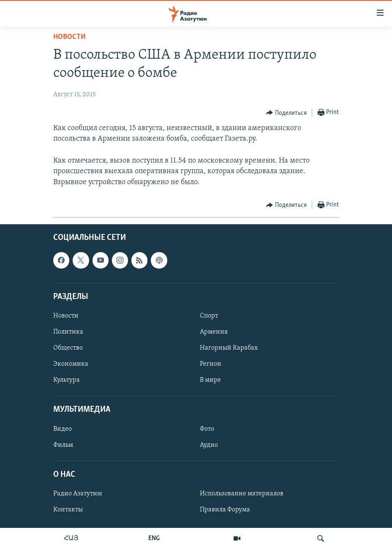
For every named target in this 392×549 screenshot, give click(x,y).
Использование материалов (242, 494)
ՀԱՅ (71, 538)
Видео (63, 429)
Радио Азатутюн (78, 494)
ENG (154, 538)
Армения (214, 332)
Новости (69, 37)
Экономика (71, 364)
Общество (68, 348)
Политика (68, 332)
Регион (211, 364)
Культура (67, 380)
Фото (207, 429)
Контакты (68, 510)
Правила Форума (225, 510)
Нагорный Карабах (229, 348)
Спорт (209, 316)
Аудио (209, 445)
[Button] (286, 113)
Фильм (63, 445)
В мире (210, 380)
